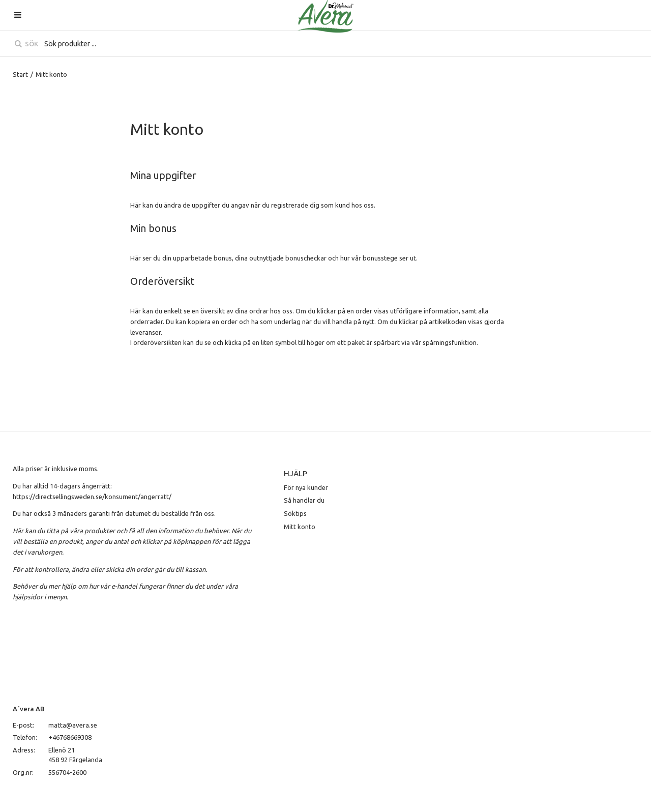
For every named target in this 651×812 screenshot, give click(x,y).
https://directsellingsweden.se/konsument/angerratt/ (92, 497)
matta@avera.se (73, 725)
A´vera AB (29, 709)
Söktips (295, 513)
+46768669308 (70, 737)
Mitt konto (300, 527)
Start (20, 74)
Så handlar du (304, 500)
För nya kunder (306, 487)
